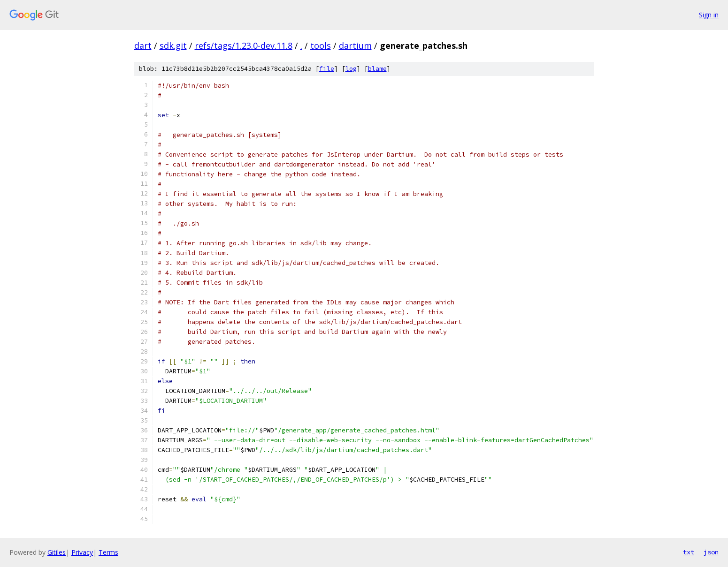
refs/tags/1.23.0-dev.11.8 (244, 45)
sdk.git (173, 45)
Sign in (709, 15)
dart (143, 45)
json (711, 552)
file (327, 69)
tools (321, 45)
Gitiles (57, 552)
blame (377, 69)
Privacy (82, 552)
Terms (108, 552)
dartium (355, 45)
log (351, 69)
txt (689, 552)
